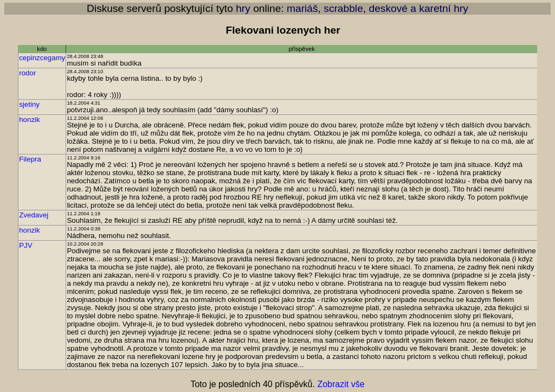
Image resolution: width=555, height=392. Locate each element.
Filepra (30, 159)
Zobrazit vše (341, 384)
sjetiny (29, 104)
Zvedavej (34, 215)
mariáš (302, 8)
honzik (30, 120)
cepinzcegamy (42, 58)
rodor (27, 73)
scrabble (343, 8)
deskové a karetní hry (418, 8)
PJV (25, 245)
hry (243, 8)
